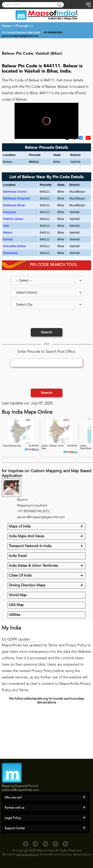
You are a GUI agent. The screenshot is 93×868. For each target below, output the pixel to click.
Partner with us (14, 808)
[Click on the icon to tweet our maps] (66, 139)
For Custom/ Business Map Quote (21, 32)
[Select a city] (46, 304)
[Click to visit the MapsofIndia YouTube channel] (87, 139)
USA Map (16, 605)
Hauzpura (9, 212)
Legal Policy (13, 818)
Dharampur (10, 253)
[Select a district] (46, 292)
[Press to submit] (60, 5)
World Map (18, 595)
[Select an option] (46, 280)
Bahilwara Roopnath (16, 198)
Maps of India (20, 526)
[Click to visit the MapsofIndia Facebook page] (80, 139)
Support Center (15, 828)
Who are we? (13, 798)
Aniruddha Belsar (14, 246)
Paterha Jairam (13, 219)
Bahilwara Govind (15, 191)
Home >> (9, 26)
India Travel (18, 556)
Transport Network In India (30, 546)
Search (47, 332)
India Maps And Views (26, 536)
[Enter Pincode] (47, 363)
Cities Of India (20, 576)
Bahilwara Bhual (14, 205)
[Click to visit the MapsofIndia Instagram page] (73, 139)
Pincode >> (25, 26)
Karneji (8, 239)
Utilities (15, 615)
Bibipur (8, 232)
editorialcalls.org (28, 855)
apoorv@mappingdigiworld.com (20, 36)
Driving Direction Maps (27, 585)
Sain (6, 226)
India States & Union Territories (33, 566)
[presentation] (41, 320)
